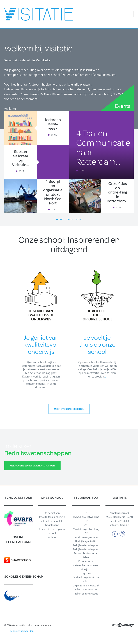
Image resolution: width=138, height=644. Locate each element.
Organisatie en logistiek (86, 585)
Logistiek (86, 573)
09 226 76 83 (122, 521)
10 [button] (81, 220)
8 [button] (76, 220)
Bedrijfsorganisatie (86, 541)
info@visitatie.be (120, 525)
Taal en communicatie (86, 589)
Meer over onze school (69, 409)
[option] (69, 162)
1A (86, 513)
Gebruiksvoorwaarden (22, 631)
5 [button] (68, 220)
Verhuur (52, 537)
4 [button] (65, 220)
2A (86, 525)
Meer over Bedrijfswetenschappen (32, 466)
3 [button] (62, 220)
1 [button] (57, 220)
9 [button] (79, 220)
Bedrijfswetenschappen (86, 545)
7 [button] (73, 220)
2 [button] (60, 220)
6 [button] (70, 220)
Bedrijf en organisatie (86, 537)
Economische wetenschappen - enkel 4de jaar (86, 565)
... (46, 387)
